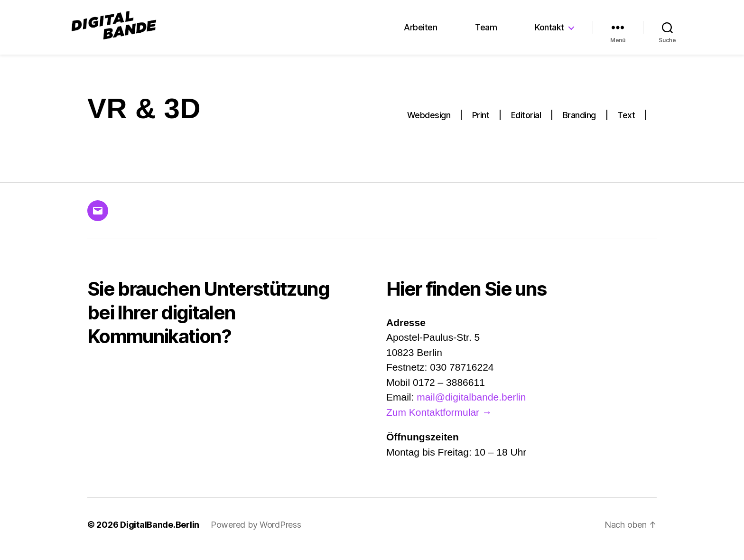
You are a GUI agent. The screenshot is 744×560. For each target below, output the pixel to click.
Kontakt (549, 32)
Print (481, 124)
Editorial (526, 124)
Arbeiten (420, 32)
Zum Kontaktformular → (439, 420)
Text (626, 124)
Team (486, 32)
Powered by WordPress (256, 533)
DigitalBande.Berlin (160, 533)
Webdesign (429, 124)
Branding (579, 124)
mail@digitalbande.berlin (471, 406)
